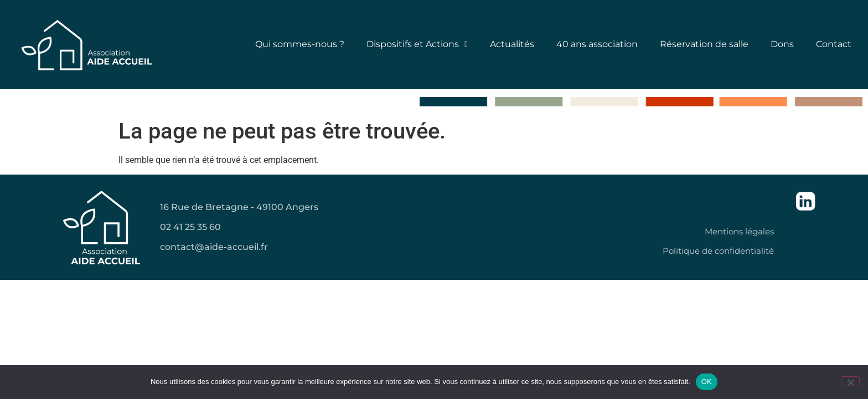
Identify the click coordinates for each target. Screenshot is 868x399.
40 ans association (597, 44)
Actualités (512, 44)
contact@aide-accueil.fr (214, 247)
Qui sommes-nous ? (300, 44)
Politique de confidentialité (718, 251)
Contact (834, 44)
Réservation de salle (704, 44)
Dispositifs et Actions (417, 44)
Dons (782, 44)
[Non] (850, 381)
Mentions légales (739, 231)
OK (707, 382)
